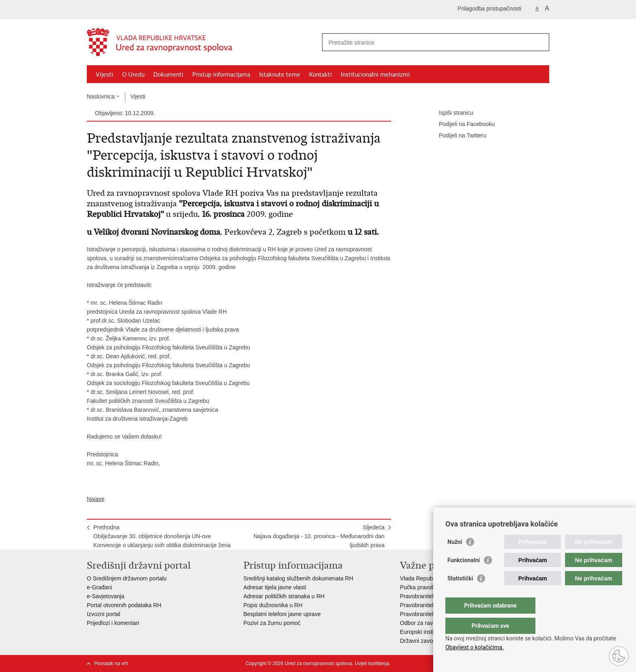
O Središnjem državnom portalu (127, 578)
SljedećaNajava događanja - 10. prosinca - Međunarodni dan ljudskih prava (319, 536)
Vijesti (104, 75)
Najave (96, 499)
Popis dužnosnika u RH (273, 605)
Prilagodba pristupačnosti (489, 9)
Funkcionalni (464, 576)
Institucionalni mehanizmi (375, 75)
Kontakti (320, 75)
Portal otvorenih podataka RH (125, 605)
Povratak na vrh (111, 663)
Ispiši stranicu (450, 113)
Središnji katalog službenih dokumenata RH (298, 578)
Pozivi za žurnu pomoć (272, 623)
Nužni (455, 558)
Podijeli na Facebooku (461, 124)
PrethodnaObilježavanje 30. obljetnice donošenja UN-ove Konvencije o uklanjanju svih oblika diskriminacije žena (162, 536)
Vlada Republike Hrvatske (433, 578)
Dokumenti (168, 75)
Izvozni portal (103, 614)
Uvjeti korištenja (372, 663)
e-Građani (99, 587)
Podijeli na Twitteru (457, 136)
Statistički (460, 595)
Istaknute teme (280, 75)
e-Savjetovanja (106, 596)
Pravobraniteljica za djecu (432, 614)
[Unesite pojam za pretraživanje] (427, 42)
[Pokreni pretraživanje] (540, 42)
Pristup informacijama (221, 75)
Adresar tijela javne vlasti (275, 587)
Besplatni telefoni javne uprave (282, 614)
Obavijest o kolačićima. (475, 647)
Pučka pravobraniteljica (429, 587)
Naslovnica (101, 96)
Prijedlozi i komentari (113, 623)
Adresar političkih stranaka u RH (284, 596)
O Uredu (133, 75)
